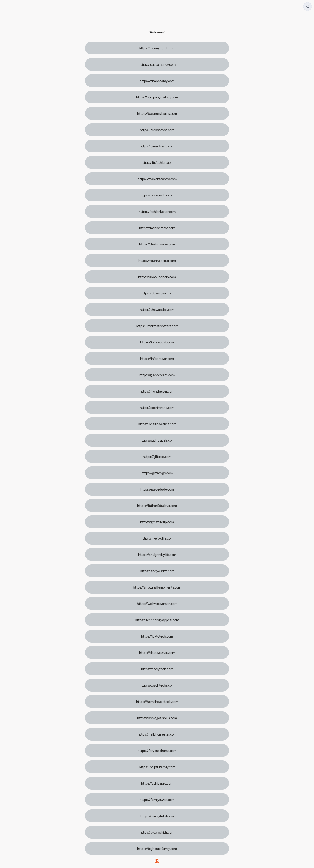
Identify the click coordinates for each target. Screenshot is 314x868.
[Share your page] (307, 7)
